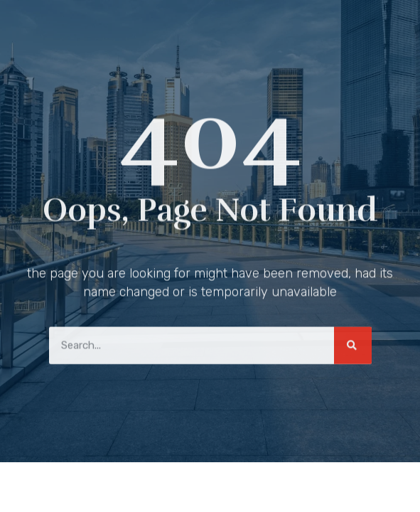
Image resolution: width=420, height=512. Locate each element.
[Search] (353, 343)
